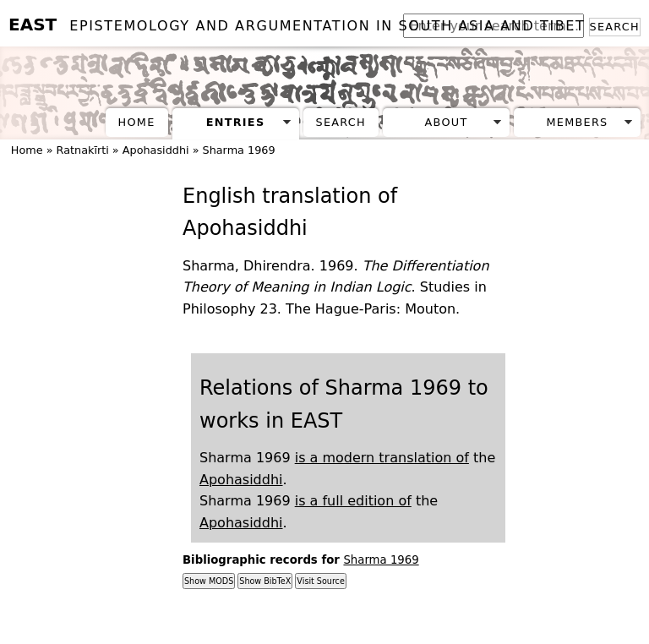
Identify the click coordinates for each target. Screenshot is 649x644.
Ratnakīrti (83, 150)
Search (615, 27)
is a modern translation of (382, 458)
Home (137, 122)
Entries (236, 122)
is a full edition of (353, 501)
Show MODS (209, 581)
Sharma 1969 (239, 150)
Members (577, 122)
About (447, 122)
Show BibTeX (265, 581)
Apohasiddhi (156, 150)
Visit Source (320, 581)
